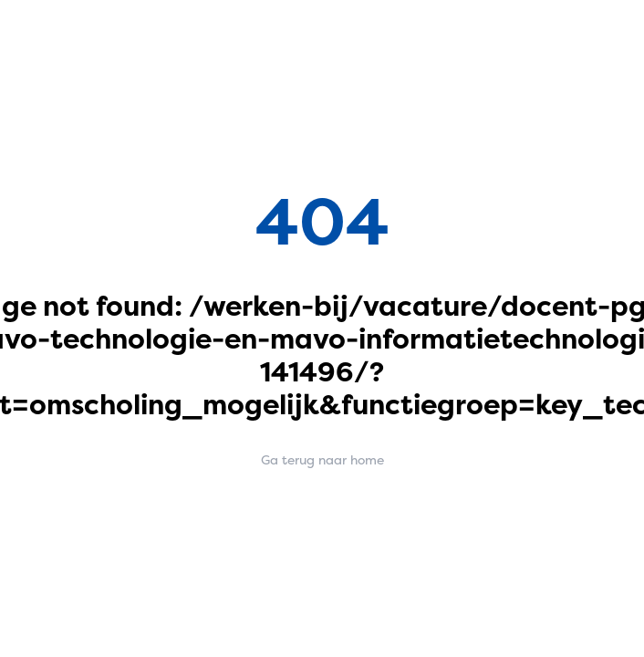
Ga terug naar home (322, 459)
